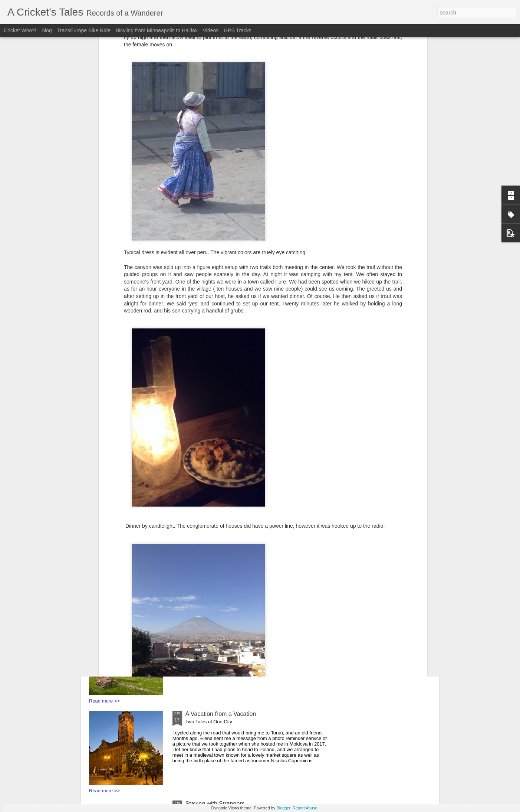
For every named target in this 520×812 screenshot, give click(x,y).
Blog (47, 30)
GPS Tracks (238, 30)
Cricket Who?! (20, 30)
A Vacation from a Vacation (221, 714)
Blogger (283, 808)
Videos (211, 30)
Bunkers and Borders (213, 534)
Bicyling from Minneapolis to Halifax (157, 30)
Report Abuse (305, 808)
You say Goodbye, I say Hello (224, 624)
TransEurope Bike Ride (84, 30)
